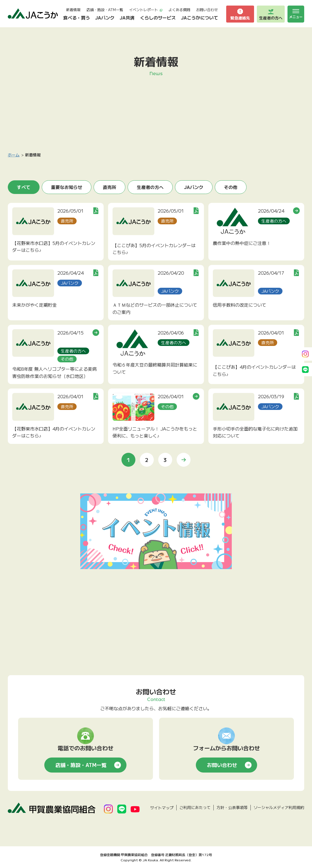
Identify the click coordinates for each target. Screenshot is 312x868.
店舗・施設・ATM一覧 (105, 10)
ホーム (14, 155)
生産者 (271, 14)
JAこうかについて (200, 18)
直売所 (109, 187)
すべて (24, 187)
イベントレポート (146, 10)
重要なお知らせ (67, 187)
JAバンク (105, 18)
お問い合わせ (207, 10)
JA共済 (127, 18)
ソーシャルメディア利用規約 (279, 807)
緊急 (240, 14)
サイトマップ (162, 808)
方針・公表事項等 (232, 807)
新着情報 (73, 10)
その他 (231, 187)
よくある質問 (179, 10)
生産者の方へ (150, 187)
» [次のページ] (184, 460)
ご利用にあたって (195, 807)
